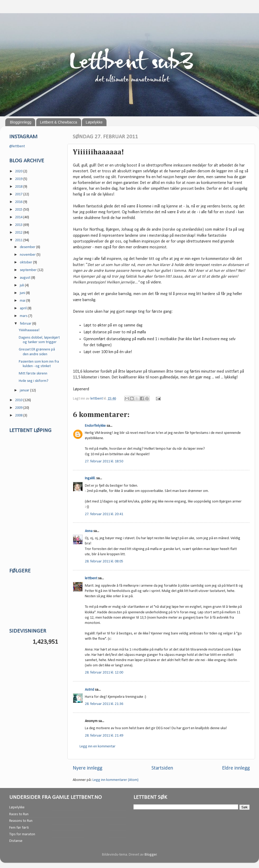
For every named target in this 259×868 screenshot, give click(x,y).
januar (25, 390)
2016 (19, 202)
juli (22, 285)
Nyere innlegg (87, 768)
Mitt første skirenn (33, 374)
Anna (89, 531)
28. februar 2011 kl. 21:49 (104, 736)
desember (28, 247)
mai (23, 301)
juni (23, 293)
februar (26, 324)
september (29, 270)
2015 (19, 210)
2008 (19, 416)
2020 (19, 171)
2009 (19, 408)
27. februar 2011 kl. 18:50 (104, 461)
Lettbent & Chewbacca (59, 122)
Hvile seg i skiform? (34, 381)
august (26, 278)
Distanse (16, 841)
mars (24, 316)
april (24, 308)
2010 (19, 400)
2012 (19, 233)
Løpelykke (94, 122)
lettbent (97, 399)
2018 (19, 187)
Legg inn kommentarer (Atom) (115, 780)
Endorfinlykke (95, 426)
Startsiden (162, 768)
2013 (19, 225)
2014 (19, 217)
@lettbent (17, 146)
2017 (19, 194)
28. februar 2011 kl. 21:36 (104, 704)
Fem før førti (19, 828)
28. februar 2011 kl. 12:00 (104, 673)
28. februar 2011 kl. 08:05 (104, 561)
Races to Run (19, 814)
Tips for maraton (22, 834)
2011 (19, 240)
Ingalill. (90, 478)
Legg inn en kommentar (98, 746)
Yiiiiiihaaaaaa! (29, 330)
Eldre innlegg (236, 768)
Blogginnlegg (21, 122)
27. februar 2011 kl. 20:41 (104, 514)
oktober (26, 262)
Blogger (151, 855)
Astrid (89, 690)
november (28, 255)
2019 (19, 179)
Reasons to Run (21, 821)
